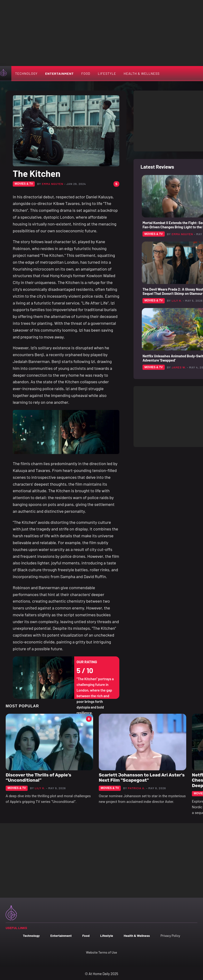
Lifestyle (107, 73)
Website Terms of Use (101, 952)
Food (86, 73)
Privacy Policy (170, 936)
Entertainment (59, 73)
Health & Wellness (142, 73)
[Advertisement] (101, 33)
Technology (26, 73)
